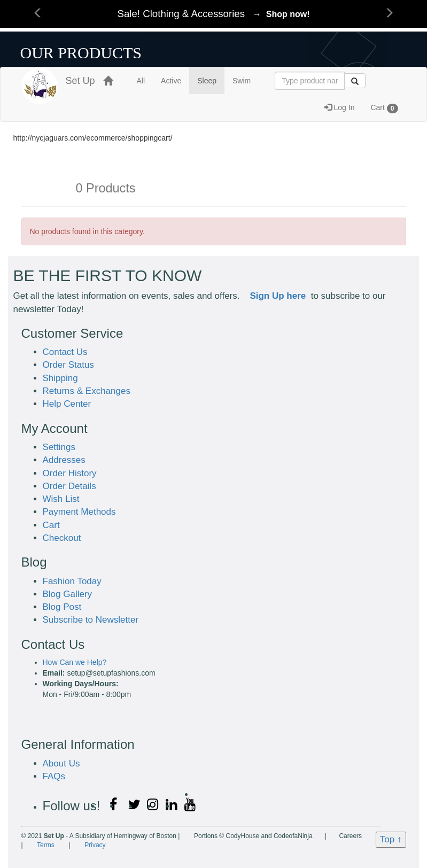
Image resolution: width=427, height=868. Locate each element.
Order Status (68, 365)
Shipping (60, 378)
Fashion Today (72, 581)
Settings (59, 447)
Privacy (95, 845)
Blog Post (62, 607)
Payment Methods (79, 512)
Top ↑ (391, 839)
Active (171, 81)
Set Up (58, 81)
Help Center (67, 404)
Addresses (64, 460)
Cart (384, 108)
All (141, 81)
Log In (340, 107)
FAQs (54, 776)
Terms (46, 845)
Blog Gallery (68, 594)
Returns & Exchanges (87, 391)
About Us (61, 764)
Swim (242, 81)
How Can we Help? (75, 662)
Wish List (61, 499)
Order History (70, 473)
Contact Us (65, 352)
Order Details (69, 486)
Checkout (62, 538)
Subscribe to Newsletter (91, 620)
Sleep (207, 81)
